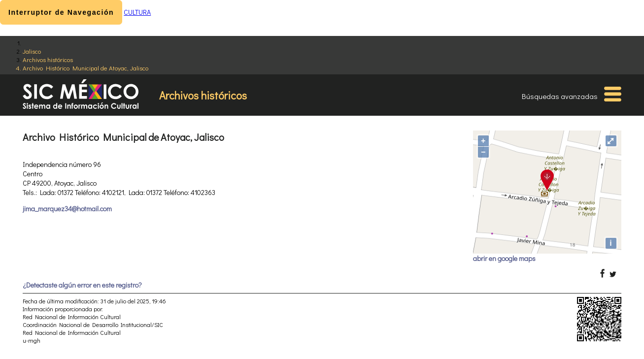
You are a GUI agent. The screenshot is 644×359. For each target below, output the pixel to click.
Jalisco (32, 51)
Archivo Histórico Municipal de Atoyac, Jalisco (85, 68)
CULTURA (137, 12)
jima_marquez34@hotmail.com (67, 209)
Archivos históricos (48, 59)
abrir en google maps (504, 258)
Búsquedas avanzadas (560, 96)
